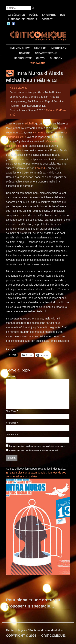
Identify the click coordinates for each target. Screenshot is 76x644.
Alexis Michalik (18, 88)
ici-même (38, 133)
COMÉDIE (25, 53)
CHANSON (56, 58)
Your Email (11, 423)
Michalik (30, 124)
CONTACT (47, 19)
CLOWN (41, 58)
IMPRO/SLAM (59, 48)
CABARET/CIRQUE (46, 53)
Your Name (11, 411)
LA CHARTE (49, 15)
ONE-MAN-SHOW (20, 48)
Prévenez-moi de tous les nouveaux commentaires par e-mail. (37, 446)
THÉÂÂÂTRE (38, 63)
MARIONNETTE (23, 58)
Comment (10, 377)
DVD (63, 15)
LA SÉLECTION (16, 15)
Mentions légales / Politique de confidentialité (34, 630)
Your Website (12, 434)
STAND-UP (40, 48)
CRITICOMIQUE (53, 636)
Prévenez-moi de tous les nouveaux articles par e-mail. (34, 450)
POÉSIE (34, 15)
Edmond (40, 168)
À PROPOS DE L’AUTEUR (23, 19)
